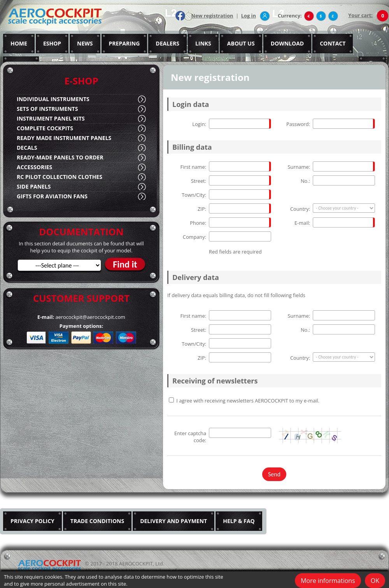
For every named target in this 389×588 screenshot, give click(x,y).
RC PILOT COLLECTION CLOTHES (60, 177)
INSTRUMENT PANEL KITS (51, 118)
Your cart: (360, 15)
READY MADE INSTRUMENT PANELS (64, 138)
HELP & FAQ (239, 521)
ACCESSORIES (34, 167)
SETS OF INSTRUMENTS (47, 109)
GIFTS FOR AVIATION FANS (52, 196)
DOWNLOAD (287, 43)
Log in (249, 16)
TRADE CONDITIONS (97, 521)
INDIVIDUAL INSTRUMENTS (53, 99)
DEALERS (167, 43)
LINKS (203, 43)
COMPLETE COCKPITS (45, 128)
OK (375, 581)
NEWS (85, 43)
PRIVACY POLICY (32, 521)
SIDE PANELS (34, 186)
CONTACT (333, 43)
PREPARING (124, 43)
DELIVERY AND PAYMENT (173, 521)
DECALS (27, 148)
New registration (212, 16)
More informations (328, 581)
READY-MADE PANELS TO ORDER (60, 157)
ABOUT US (241, 43)
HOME (19, 43)
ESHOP (52, 43)
